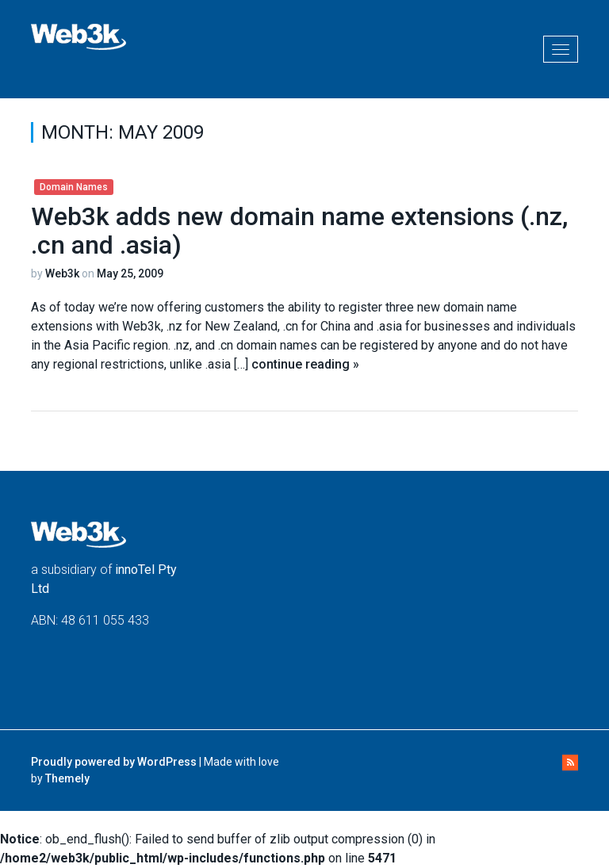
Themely (67, 778)
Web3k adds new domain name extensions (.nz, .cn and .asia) (299, 230)
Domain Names (74, 187)
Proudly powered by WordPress (114, 762)
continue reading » (305, 364)
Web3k (62, 273)
